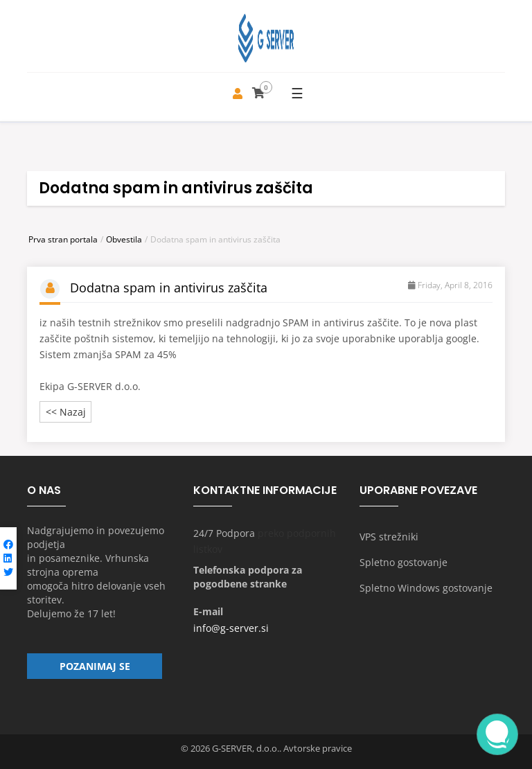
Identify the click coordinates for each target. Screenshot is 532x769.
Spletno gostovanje (404, 562)
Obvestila (124, 239)
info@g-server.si (231, 628)
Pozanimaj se (95, 666)
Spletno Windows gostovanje (426, 588)
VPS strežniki (389, 537)
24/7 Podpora (224, 533)
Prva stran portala (63, 239)
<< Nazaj (66, 412)
